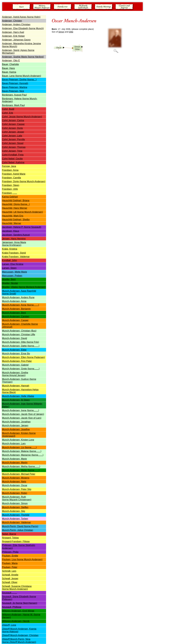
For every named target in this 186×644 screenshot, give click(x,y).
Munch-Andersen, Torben (15, 519)
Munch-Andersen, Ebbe (14, 350)
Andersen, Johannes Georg (16, 40)
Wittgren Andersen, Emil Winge (18, 611)
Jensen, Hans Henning (14, 239)
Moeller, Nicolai (10, 283)
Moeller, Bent (9, 279)
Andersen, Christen (12, 21)
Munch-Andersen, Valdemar (16, 522)
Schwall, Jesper (10, 579)
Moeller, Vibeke (10, 287)
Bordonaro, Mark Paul (13, 105)
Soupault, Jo (20, 603)
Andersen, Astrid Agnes (21, 17)
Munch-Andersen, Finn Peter (17, 361)
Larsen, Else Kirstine (13, 264)
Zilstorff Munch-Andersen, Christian (20, 635)
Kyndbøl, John (9, 260)
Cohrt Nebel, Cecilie (12, 159)
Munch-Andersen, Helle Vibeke (18, 396)
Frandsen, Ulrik (10, 189)
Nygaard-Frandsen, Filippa (16, 541)
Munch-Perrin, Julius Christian (18, 530)
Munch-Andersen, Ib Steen (16, 400)
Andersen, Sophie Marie (23, 57)
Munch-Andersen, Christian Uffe (19, 334)
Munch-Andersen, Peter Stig (17, 489)
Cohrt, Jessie (22, 117)
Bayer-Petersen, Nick (13, 91)
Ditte (71, 32)
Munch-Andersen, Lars (14, 444)
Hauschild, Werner (12, 223)
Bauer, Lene (22, 76)
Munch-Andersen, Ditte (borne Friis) (20, 342)
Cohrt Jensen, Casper (13, 124)
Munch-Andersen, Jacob (15, 414)
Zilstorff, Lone (9, 625)
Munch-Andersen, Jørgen (15, 425)
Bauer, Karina (9, 72)
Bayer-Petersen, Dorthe (19, 80)
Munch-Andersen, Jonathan (16, 422)
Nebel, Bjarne (9, 534)
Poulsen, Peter (10, 567)
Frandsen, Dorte (24, 181)
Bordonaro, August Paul (14, 95)
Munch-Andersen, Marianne (23, 455)
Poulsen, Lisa (22, 559)
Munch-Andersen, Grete (21, 369)
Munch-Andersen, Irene (20, 410)
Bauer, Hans (8, 68)
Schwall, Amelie (10, 575)
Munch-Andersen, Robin (15, 493)
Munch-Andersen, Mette (21, 470)
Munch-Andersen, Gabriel (15, 365)
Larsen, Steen (9, 268)
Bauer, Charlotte (10, 64)
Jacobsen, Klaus (11, 231)
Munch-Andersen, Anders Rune (18, 297)
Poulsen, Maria (10, 563)
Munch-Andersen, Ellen (23, 357)
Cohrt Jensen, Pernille (13, 139)
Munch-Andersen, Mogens (16, 478)
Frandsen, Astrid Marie (14, 174)
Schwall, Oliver (10, 582)
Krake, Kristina (10, 249)
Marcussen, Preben (12, 276)
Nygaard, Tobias (10, 538)
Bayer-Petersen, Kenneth (15, 83)
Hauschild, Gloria (16, 204)
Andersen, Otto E (11, 61)
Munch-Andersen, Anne (20, 305)
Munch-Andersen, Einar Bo (16, 354)
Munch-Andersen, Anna (14, 301)
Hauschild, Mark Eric (13, 216)
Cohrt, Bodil (8, 109)
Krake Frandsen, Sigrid (14, 253)
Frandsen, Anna (10, 170)
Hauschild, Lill (22, 212)
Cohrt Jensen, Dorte (12, 128)
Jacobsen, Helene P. (22, 227)
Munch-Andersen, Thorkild (16, 515)
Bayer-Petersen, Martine (15, 87)
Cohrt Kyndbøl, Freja (13, 155)
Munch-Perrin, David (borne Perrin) (20, 526)
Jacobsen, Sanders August (16, 235)
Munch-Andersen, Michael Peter (19, 474)
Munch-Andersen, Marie (14, 459)
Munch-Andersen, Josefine (16, 429)
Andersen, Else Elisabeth (23, 28)
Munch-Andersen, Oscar (15, 485)
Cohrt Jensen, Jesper (13, 132)
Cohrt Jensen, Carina (13, 120)
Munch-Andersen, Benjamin (16, 309)
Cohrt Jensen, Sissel (13, 143)
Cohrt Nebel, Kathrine (13, 162)
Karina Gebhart (10, 197)
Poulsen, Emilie (10, 556)
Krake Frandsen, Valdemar (16, 257)
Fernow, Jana (9, 166)
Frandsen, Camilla (11, 178)
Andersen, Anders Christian (16, 24)
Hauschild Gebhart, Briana (16, 200)
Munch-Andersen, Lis (19, 447)
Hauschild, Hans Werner (15, 208)
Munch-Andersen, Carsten (16, 316)
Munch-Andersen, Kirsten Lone (18, 440)
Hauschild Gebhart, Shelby (16, 220)
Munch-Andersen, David (15, 338)
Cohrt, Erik (8, 113)
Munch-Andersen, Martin (15, 463)
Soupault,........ (10, 593)
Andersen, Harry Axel (13, 32)
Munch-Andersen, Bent (14, 313)
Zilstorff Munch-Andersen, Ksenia (19, 629)
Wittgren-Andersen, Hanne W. (18, 615)
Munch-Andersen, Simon (15, 503)
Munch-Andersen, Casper (15, 320)
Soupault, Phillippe (12, 607)
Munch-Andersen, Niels (14, 482)
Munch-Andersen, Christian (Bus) (19, 331)
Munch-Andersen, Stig (14, 511)
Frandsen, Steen (11, 185)
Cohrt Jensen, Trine (12, 151)
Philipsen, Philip (10, 552)
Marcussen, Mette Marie (15, 272)
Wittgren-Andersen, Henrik (16, 621)
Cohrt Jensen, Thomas (14, 147)
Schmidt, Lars (9, 571)
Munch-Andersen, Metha (21, 466)
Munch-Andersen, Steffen (15, 507)
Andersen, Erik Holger (13, 36)
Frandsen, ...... (10, 193)
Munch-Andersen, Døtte (21, 346)
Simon (61, 32)
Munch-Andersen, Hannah (16, 386)
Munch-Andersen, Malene (22, 451)
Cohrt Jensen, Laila (12, 136)
